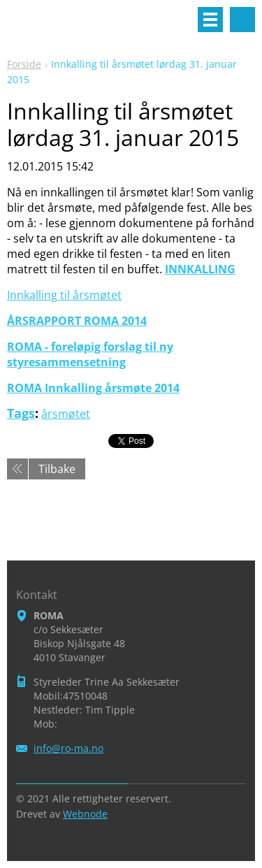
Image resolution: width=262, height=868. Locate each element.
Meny (210, 20)
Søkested (242, 20)
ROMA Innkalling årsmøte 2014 (93, 388)
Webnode (85, 814)
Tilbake (57, 469)
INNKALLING (200, 269)
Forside (24, 64)
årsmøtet (66, 414)
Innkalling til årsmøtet (64, 295)
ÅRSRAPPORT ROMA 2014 (77, 321)
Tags (21, 413)
